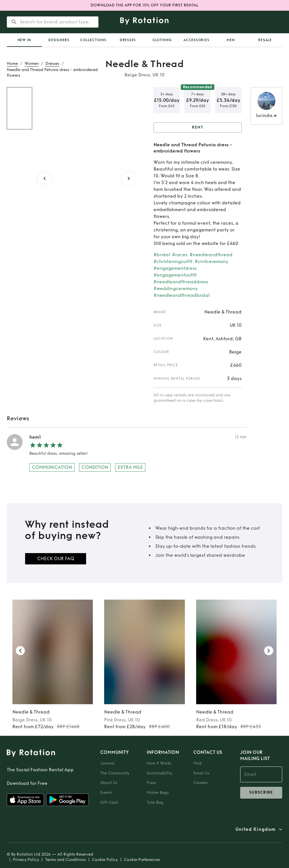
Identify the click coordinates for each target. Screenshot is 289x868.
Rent (198, 128)
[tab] (24, 40)
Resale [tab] (265, 40)
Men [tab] (231, 40)
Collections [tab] (93, 40)
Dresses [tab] (128, 40)
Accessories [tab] (196, 40)
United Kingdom (255, 829)
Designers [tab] (59, 40)
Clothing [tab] (162, 40)
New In (24, 40)
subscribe (261, 793)
